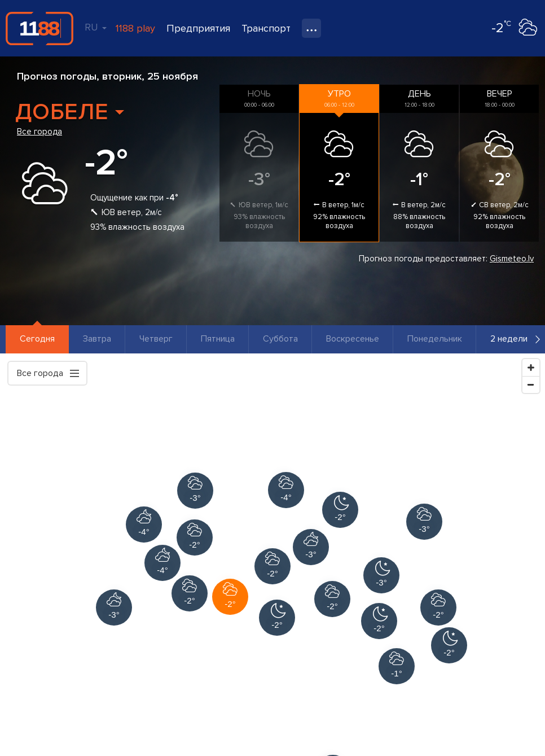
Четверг (156, 339)
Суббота (280, 339)
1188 (39, 28)
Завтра (97, 339)
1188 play (135, 28)
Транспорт (266, 28)
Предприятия (198, 28)
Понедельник (435, 339)
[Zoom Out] (531, 384)
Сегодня (37, 339)
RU (96, 27)
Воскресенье (353, 339)
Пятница (218, 339)
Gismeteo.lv (512, 259)
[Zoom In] (531, 368)
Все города (39, 132)
